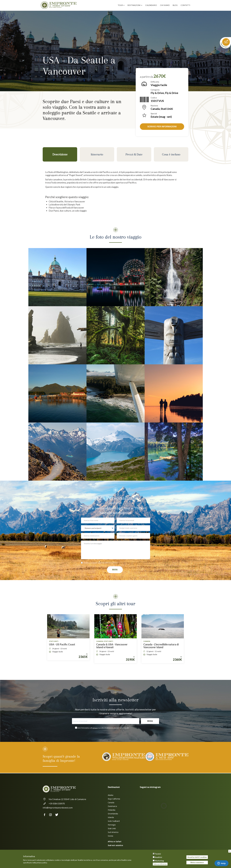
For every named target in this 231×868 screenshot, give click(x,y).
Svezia (110, 836)
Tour (121, 5)
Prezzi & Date (134, 154)
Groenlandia (113, 814)
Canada (111, 803)
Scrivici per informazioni (162, 127)
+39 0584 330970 (54, 804)
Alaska (111, 795)
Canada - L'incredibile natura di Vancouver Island (161, 646)
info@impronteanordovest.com (58, 808)
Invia (115, 570)
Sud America (113, 832)
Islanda (111, 817)
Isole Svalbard (114, 821)
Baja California (114, 799)
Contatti (185, 5)
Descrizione (60, 154)
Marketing (159, 861)
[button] (57, 277)
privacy (95, 728)
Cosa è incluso (171, 154)
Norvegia (112, 825)
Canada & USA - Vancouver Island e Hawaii (112, 646)
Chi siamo (165, 5)
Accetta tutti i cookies (197, 857)
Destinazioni (135, 5)
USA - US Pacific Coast (62, 644)
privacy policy (42, 863)
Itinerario (97, 154)
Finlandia (112, 810)
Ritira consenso (197, 862)
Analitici (158, 857)
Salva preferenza (160, 864)
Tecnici (158, 854)
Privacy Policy (113, 563)
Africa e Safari (115, 841)
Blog (175, 5)
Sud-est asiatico (115, 845)
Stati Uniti (112, 828)
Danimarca (112, 806)
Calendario (151, 5)
